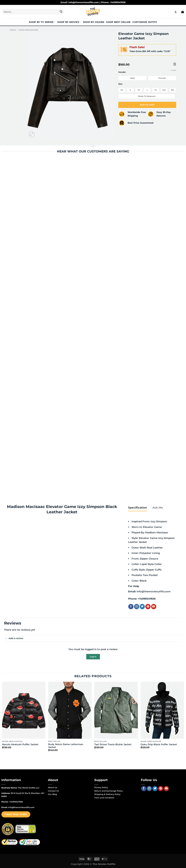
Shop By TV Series (42, 22)
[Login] (176, 12)
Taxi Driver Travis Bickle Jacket (113, 744)
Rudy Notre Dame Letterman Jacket (66, 746)
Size (120, 84)
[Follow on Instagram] (137, 607)
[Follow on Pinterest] (148, 607)
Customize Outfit (145, 22)
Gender (122, 72)
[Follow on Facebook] (131, 607)
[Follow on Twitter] (142, 607)
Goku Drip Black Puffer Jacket (159, 744)
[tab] (138, 508)
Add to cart (147, 105)
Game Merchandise (28, 30)
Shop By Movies (69, 22)
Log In (93, 657)
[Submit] (61, 12)
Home (13, 30)
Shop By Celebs (94, 22)
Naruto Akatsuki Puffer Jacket (20, 744)
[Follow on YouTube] (154, 607)
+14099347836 (147, 599)
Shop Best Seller (118, 22)
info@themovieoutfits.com (154, 591)
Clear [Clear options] (174, 70)
